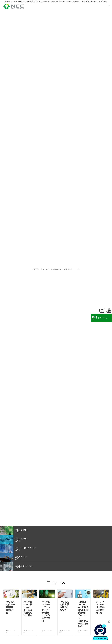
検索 (79, 269)
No (106, 1)
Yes (104, 1)
